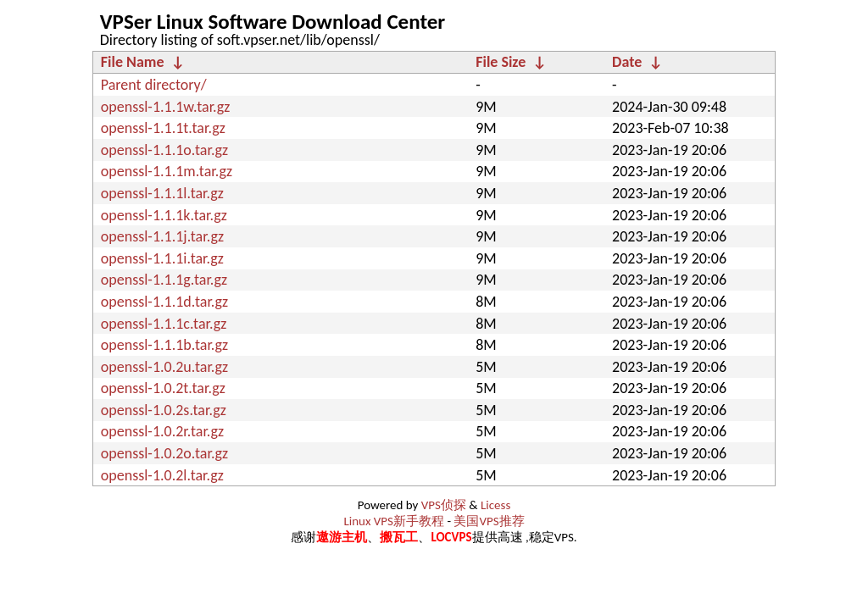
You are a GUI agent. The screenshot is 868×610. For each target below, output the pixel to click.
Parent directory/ (154, 85)
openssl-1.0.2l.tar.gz (162, 475)
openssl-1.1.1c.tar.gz (164, 324)
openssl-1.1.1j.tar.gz (162, 236)
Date (627, 62)
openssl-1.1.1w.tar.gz (166, 107)
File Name (133, 62)
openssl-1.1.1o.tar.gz (164, 150)
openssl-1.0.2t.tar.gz (163, 388)
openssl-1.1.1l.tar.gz (162, 193)
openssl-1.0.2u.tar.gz (164, 367)
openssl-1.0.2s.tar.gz (164, 410)
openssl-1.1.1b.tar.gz (164, 345)
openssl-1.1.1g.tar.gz (164, 280)
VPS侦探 (444, 505)
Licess (495, 505)
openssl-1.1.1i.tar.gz (162, 258)
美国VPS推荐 (489, 521)
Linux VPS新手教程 (394, 521)
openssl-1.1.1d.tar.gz (164, 302)
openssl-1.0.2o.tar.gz (164, 453)
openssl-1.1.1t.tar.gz (163, 128)
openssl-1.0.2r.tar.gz (162, 431)
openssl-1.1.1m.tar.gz (167, 171)
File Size (501, 62)
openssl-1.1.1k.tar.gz (164, 215)
